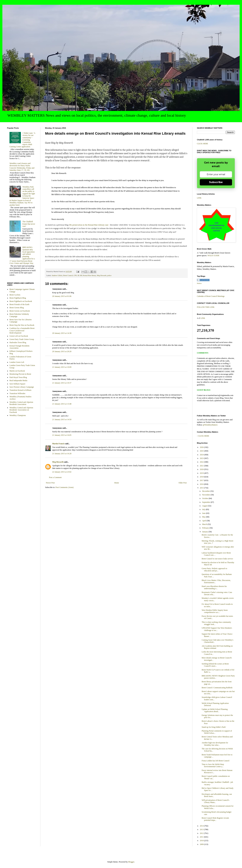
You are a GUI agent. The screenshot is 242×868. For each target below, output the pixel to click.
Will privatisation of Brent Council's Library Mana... (215, 801)
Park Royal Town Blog (18, 377)
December (206, 491)
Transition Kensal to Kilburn (20, 390)
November (206, 495)
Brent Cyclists (15, 295)
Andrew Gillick (57, 275)
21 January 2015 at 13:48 (62, 404)
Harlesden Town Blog (18, 342)
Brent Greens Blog (17, 308)
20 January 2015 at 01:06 (62, 296)
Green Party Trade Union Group (22, 339)
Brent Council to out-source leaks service (217, 559)
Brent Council (68, 275)
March (205, 524)
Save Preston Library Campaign (22, 387)
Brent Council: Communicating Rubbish (217, 688)
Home (117, 483)
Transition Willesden (17, 393)
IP (78, 275)
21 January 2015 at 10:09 (62, 367)
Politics (199, 283)
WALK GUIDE (213, 256)
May (204, 517)
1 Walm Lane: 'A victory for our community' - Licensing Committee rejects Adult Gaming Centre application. (22, 140)
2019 (202, 473)
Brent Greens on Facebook (20, 311)
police (109, 275)
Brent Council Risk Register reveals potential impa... (215, 819)
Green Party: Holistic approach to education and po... (214, 570)
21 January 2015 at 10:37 (62, 383)
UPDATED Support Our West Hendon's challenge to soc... (217, 629)
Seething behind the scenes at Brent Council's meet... (215, 665)
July (204, 509)
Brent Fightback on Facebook (21, 301)
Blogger (131, 862)
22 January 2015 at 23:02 (62, 472)
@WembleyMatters (210, 425)
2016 (202, 484)
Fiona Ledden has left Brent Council (216, 761)
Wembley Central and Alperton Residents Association (21, 403)
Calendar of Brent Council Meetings (211, 296)
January (205, 532)
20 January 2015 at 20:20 (62, 351)
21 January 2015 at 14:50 (62, 419)
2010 (202, 841)
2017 (202, 480)
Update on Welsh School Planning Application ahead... (215, 710)
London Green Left (17, 362)
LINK (199, 198)
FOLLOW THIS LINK (206, 307)
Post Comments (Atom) (65, 487)
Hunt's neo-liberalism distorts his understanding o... (214, 587)
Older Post (183, 483)
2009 (202, 844)
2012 (202, 833)
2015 (202, 488)
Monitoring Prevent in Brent (20, 374)
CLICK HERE (202, 144)
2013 (202, 829)
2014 (202, 826)
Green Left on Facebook (19, 336)
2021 (202, 466)
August (205, 506)
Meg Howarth (102, 275)
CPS (75, 275)
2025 (202, 451)
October (205, 498)
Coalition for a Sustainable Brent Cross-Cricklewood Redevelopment (22, 331)
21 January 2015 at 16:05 (62, 435)
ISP (81, 275)
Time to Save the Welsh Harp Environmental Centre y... (213, 765)
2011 (202, 837)
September (206, 502)
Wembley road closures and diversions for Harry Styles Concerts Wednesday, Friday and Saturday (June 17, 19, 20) (22, 167)
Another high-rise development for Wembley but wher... (215, 744)
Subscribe (216, 182)
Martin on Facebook (17, 371)
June (204, 513)
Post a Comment (55, 477)
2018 (202, 477)
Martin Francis (58, 444)
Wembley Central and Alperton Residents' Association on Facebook (21, 410)
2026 (202, 447)
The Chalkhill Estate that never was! (29, 224)
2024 (202, 455)
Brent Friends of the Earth (19, 304)
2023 (202, 458)
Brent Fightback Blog (18, 298)
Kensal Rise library (89, 275)
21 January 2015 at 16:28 (62, 454)
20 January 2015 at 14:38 (62, 333)
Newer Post (50, 483)
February (206, 528)
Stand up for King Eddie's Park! (214, 727)
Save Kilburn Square (17, 384)
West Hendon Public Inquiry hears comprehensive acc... (215, 611)
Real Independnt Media (18, 380)
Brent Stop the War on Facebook (22, 325)
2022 (202, 462)
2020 (202, 469)
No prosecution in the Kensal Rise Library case (89, 225)
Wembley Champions (18, 415)
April (204, 521)
